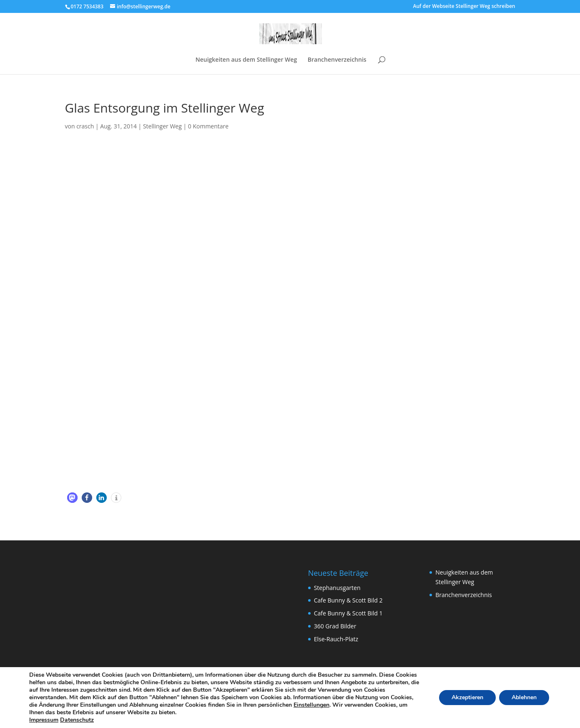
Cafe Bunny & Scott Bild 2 (348, 600)
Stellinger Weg (162, 126)
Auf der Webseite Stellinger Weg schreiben (464, 7)
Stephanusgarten (337, 588)
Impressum (44, 720)
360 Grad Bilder (335, 626)
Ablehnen (524, 697)
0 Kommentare (208, 126)
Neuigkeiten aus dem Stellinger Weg (246, 60)
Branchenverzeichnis (337, 60)
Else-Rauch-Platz (336, 639)
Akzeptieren (467, 697)
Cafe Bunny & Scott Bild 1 (348, 613)
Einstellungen (311, 705)
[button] (72, 498)
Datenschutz (77, 720)
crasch (85, 126)
